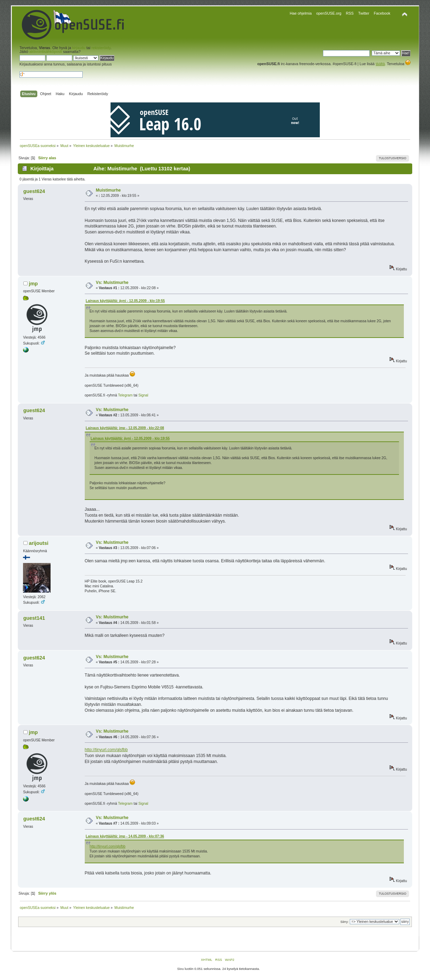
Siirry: (344, 922)
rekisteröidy (101, 48)
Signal (143, 395)
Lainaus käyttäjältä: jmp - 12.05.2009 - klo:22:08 (125, 428)
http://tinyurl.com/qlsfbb (106, 750)
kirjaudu (79, 48)
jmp (33, 284)
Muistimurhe (108, 190)
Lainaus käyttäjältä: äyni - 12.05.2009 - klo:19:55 (125, 301)
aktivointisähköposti (46, 52)
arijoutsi (39, 543)
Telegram (125, 395)
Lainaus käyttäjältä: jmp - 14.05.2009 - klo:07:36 (125, 836)
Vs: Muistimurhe (112, 283)
